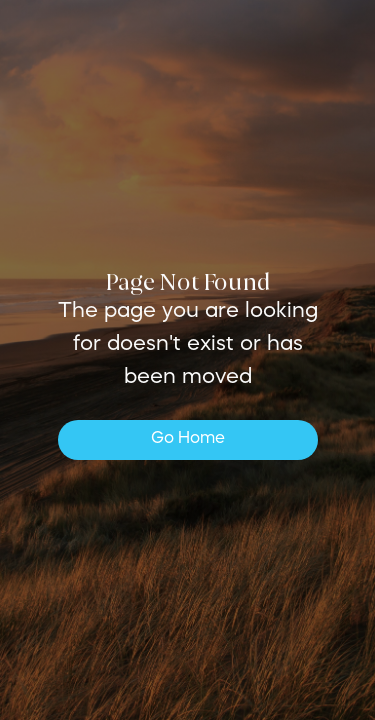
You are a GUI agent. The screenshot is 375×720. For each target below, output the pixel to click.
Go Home (188, 439)
